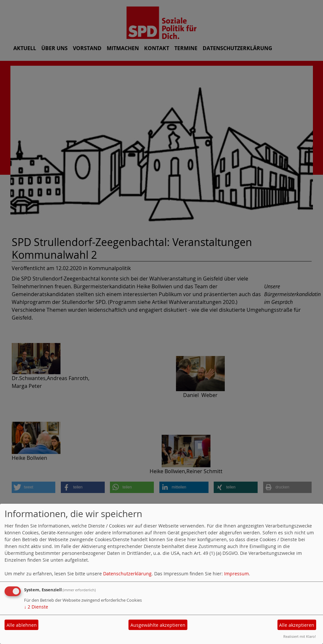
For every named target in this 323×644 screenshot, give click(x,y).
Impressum (236, 574)
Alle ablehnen (22, 625)
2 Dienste (36, 607)
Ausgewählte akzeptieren (158, 625)
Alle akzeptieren (297, 625)
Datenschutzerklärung (127, 574)
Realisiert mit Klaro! (300, 636)
